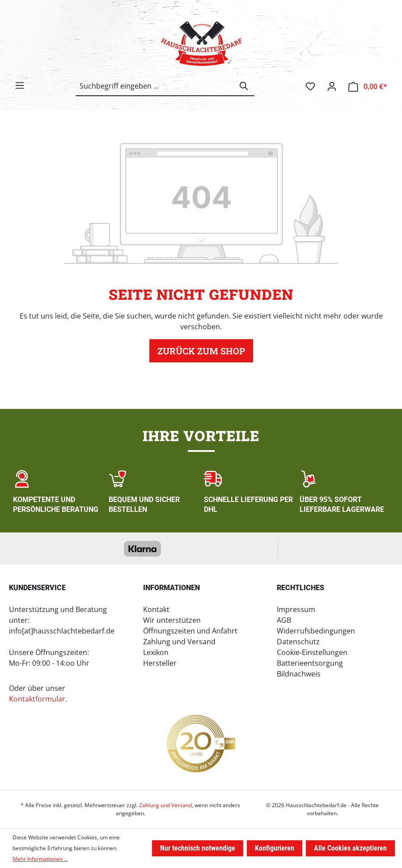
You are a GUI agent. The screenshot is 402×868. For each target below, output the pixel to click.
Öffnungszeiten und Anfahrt (190, 631)
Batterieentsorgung (310, 663)
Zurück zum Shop (201, 351)
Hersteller (160, 663)
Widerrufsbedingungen (316, 631)
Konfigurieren (275, 848)
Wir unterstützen (172, 620)
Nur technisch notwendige (198, 848)
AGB (284, 620)
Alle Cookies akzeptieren (350, 848)
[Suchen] (244, 86)
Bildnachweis (299, 674)
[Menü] (20, 85)
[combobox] (155, 86)
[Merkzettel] (310, 86)
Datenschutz (298, 642)
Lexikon (156, 652)
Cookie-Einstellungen (312, 652)
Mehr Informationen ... (40, 859)
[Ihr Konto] (332, 86)
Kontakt (156, 609)
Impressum (296, 609)
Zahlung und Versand (179, 642)
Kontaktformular (37, 699)
